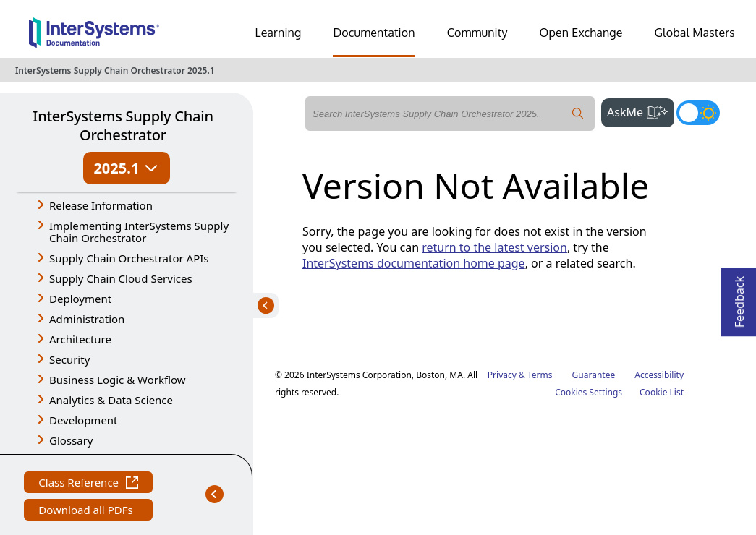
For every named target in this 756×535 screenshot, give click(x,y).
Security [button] (69, 359)
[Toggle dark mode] (698, 113)
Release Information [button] (101, 205)
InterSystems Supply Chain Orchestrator (123, 125)
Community (477, 33)
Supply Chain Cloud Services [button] (121, 278)
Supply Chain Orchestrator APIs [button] (129, 258)
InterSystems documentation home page (414, 263)
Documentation (374, 33)
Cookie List (662, 392)
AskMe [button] (641, 111)
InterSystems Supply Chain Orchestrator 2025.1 (115, 70)
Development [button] (84, 420)
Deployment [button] (80, 299)
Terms (540, 375)
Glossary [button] (71, 440)
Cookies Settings (589, 393)
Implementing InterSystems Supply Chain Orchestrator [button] (139, 232)
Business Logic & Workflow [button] (118, 380)
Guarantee (594, 375)
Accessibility (659, 375)
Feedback (739, 298)
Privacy (502, 375)
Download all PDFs (87, 512)
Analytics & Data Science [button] (111, 400)
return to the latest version (494, 247)
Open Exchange (581, 33)
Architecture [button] (80, 339)
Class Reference (88, 484)
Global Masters (695, 33)
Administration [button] (87, 319)
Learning (279, 33)
